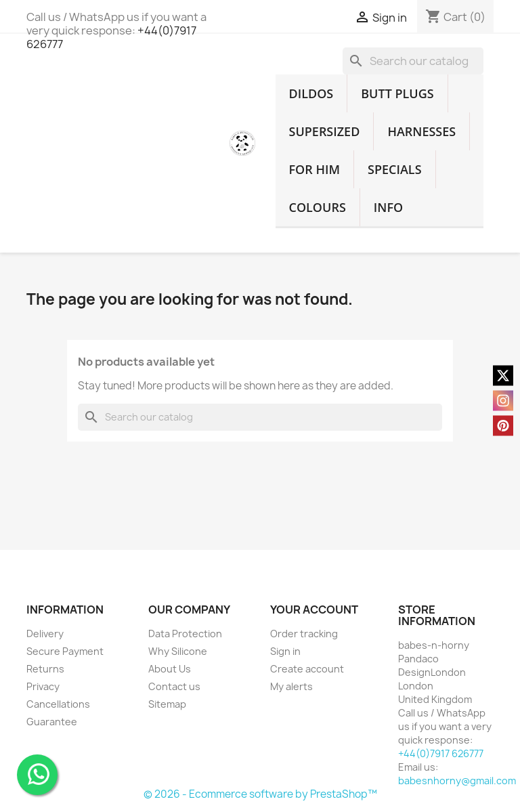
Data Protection (185, 634)
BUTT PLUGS (397, 93)
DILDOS (311, 93)
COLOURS (318, 207)
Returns (45, 669)
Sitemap (167, 704)
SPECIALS (395, 169)
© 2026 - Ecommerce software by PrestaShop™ (260, 794)
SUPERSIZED (325, 131)
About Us (170, 669)
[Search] (413, 61)
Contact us (174, 686)
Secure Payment (65, 651)
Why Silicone (178, 651)
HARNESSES (421, 131)
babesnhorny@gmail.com (457, 781)
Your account (314, 610)
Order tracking (304, 634)
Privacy (43, 686)
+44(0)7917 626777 (441, 753)
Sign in (285, 651)
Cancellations (58, 704)
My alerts (291, 686)
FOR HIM (315, 169)
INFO (388, 207)
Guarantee (52, 722)
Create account (307, 669)
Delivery (45, 634)
